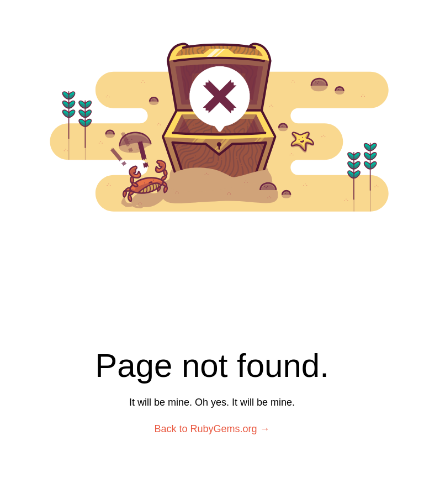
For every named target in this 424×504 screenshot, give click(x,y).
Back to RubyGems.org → (212, 429)
